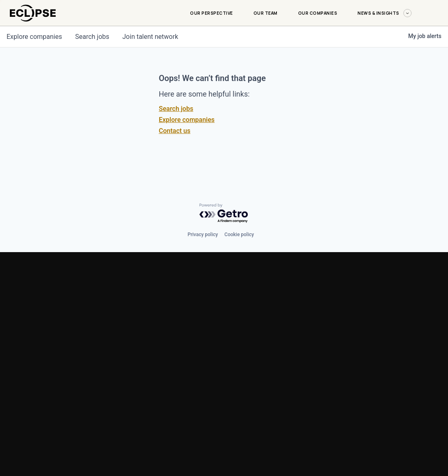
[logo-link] (33, 23)
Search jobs (176, 109)
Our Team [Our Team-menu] (266, 13)
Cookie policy (239, 235)
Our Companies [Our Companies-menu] (318, 13)
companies (34, 37)
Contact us (175, 131)
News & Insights (385, 13)
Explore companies (187, 120)
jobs (92, 37)
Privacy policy (203, 235)
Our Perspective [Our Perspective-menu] (212, 13)
